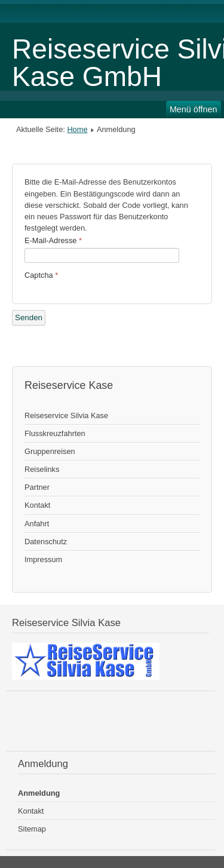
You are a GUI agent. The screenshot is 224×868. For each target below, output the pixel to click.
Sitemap (32, 829)
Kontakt (37, 505)
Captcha (41, 275)
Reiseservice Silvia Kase (66, 415)
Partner (37, 487)
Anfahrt (37, 524)
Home (77, 129)
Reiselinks (42, 469)
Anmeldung (39, 793)
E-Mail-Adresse (53, 240)
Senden (29, 318)
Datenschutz (46, 542)
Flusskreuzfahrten (55, 433)
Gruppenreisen (50, 451)
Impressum (43, 559)
